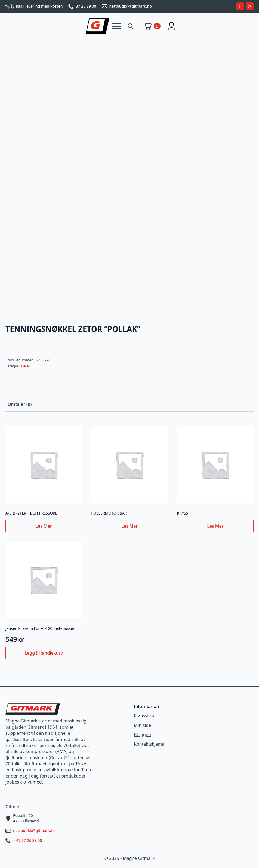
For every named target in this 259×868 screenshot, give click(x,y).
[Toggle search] (131, 26)
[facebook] (240, 6)
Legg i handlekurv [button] (44, 653)
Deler (26, 366)
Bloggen (142, 734)
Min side (142, 725)
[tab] (20, 404)
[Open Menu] (116, 26)
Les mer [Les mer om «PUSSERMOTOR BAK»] (129, 526)
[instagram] (250, 6)
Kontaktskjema (149, 744)
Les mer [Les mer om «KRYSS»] (215, 526)
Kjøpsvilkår (145, 716)
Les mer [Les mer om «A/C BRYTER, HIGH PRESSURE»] (44, 526)
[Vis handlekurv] (152, 26)
